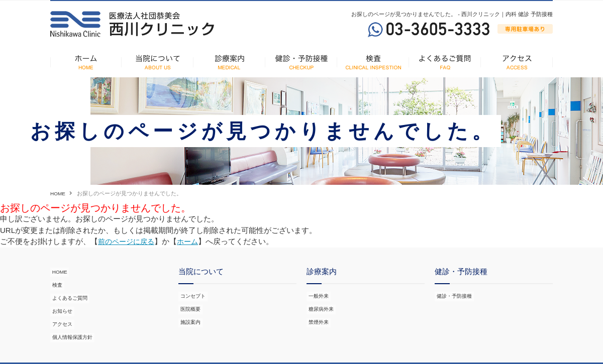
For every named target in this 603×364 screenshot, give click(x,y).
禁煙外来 (318, 314)
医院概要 (189, 304)
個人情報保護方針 (72, 319)
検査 (56, 280)
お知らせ (61, 300)
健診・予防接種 (454, 295)
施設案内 (189, 314)
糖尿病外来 (320, 304)
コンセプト (192, 295)
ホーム (192, 241)
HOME (59, 193)
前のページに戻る (128, 241)
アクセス (61, 309)
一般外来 (318, 295)
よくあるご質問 (70, 290)
